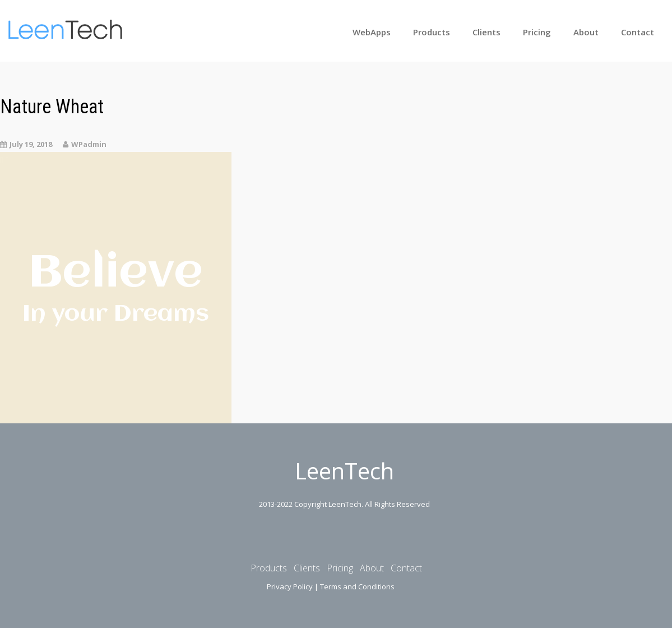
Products (432, 32)
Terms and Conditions (357, 587)
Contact (638, 32)
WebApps (372, 32)
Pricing (537, 32)
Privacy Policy (290, 587)
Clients (486, 32)
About (586, 32)
